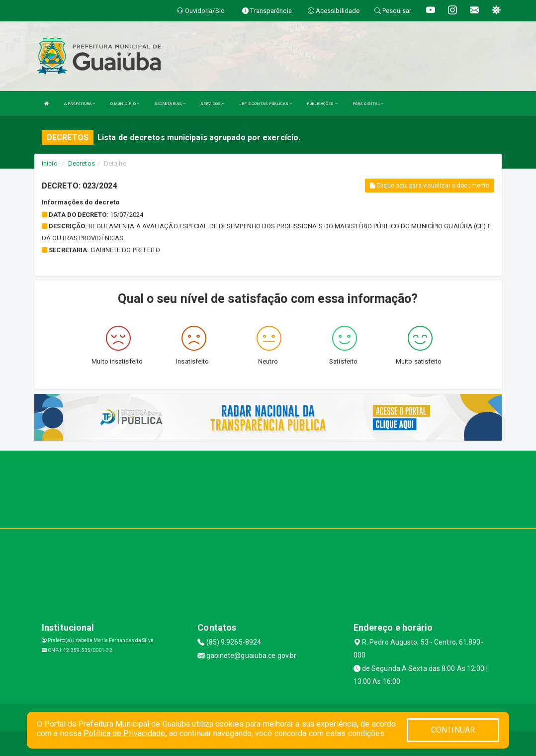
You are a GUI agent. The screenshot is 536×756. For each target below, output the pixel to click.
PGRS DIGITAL (368, 104)
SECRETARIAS (170, 104)
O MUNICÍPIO (125, 104)
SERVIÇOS (212, 104)
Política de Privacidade (124, 733)
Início (50, 163)
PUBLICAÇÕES (322, 104)
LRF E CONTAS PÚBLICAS (266, 104)
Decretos (82, 163)
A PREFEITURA (80, 104)
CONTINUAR (453, 730)
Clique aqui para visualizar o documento (430, 186)
